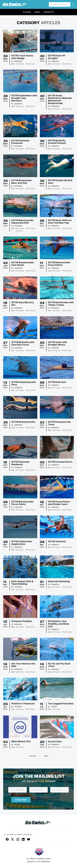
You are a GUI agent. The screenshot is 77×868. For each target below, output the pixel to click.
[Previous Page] (32, 756)
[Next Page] (47, 756)
